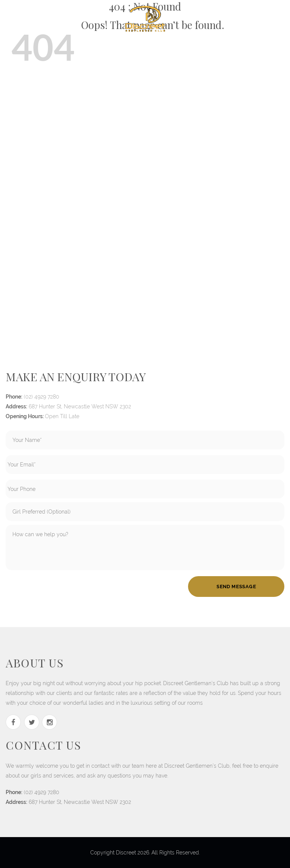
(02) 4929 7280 (42, 397)
